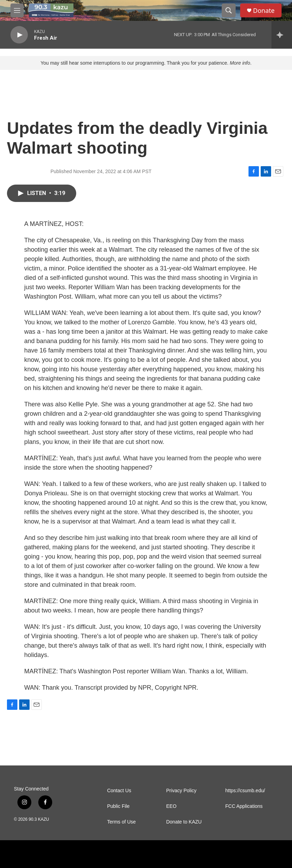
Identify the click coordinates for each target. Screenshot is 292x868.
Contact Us (119, 791)
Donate (264, 11)
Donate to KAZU (184, 822)
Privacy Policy (181, 791)
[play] (19, 35)
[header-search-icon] (229, 10)
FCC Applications (244, 806)
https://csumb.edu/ (245, 791)
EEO (171, 806)
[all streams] (282, 35)
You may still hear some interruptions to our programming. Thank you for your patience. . (146, 63)
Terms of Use (121, 822)
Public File (119, 806)
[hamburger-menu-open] (17, 10)
